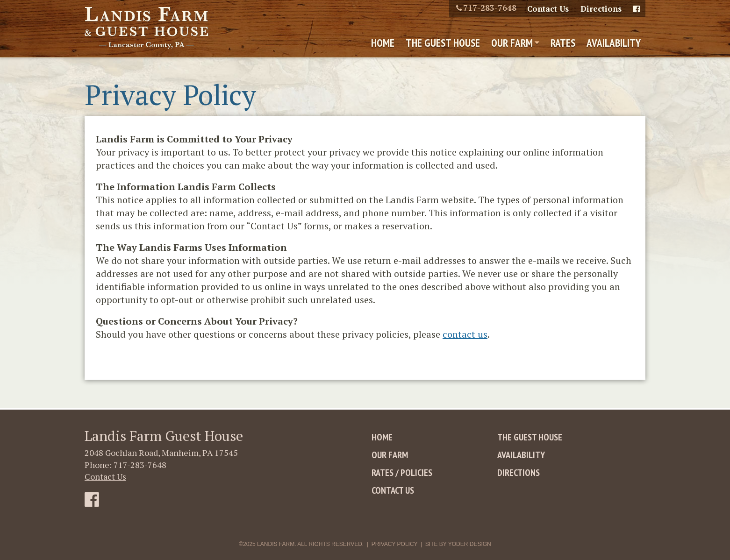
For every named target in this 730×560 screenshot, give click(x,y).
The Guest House (443, 43)
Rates (563, 43)
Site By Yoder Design (458, 544)
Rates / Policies (402, 473)
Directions (601, 9)
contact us (465, 334)
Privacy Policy (395, 544)
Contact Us (548, 9)
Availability (614, 43)
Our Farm (512, 43)
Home (383, 43)
